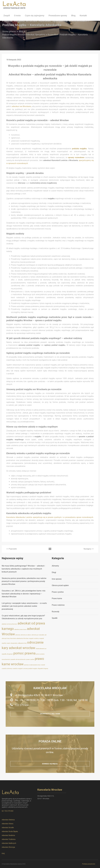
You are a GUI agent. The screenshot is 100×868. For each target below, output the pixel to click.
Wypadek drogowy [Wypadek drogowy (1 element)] (43, 669)
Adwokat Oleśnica (8, 820)
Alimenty (55, 566)
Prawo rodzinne (58, 605)
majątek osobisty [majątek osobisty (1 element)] (34, 638)
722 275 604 (22, 705)
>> (89, 549)
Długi (54, 572)
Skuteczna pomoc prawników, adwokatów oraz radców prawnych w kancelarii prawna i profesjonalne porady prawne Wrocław (24, 581)
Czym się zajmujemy (35, 16)
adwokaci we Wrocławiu (21, 106)
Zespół (7, 16)
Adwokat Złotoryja (8, 847)
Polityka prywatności (89, 864)
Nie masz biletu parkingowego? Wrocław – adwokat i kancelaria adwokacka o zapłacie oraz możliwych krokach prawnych (23, 569)
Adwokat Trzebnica (9, 839)
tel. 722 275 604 (7, 811)
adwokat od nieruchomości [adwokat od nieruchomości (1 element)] (9, 624)
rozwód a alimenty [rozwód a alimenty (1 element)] (7, 669)
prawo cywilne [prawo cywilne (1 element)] (30, 659)
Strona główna (9, 31)
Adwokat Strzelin (8, 828)
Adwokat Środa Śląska (10, 831)
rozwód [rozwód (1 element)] (43, 665)
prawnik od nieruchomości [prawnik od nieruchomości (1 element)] (18, 659)
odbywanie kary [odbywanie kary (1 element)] (22, 643)
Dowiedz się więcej (50, 764)
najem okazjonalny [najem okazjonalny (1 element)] (12, 643)
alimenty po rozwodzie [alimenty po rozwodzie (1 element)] (38, 635)
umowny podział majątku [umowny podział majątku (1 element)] (30, 669)
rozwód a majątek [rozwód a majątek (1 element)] (18, 669)
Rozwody (56, 612)
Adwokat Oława (7, 824)
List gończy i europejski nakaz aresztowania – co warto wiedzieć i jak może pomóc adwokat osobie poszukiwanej (24, 606)
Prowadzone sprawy (58, 16)
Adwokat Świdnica (8, 835)
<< (12, 549)
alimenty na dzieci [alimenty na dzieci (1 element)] (26, 635)
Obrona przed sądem (60, 585)
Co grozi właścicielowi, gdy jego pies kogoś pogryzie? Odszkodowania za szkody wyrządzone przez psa (23, 617)
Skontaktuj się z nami (50, 714)
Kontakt (83, 16)
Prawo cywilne (58, 592)
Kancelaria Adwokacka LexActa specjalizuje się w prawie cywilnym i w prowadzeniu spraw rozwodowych (50, 517)
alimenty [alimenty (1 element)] (18, 635)
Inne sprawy (57, 579)
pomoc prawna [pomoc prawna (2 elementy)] (24, 653)
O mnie (17, 16)
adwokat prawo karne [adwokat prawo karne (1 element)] (20, 629)
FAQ (3, 853)
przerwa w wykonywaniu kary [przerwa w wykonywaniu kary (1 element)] (32, 665)
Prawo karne (57, 598)
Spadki (55, 618)
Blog (73, 16)
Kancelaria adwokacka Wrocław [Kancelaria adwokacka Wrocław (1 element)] (19, 638)
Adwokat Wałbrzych (9, 843)
